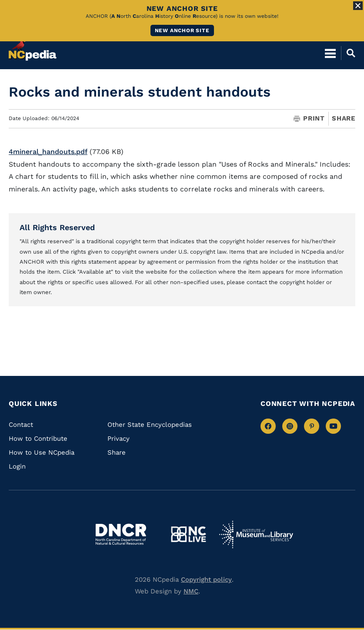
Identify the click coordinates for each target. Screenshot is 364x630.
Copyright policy (206, 580)
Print (309, 119)
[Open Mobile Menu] (330, 52)
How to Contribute (38, 439)
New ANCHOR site (182, 30)
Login (17, 466)
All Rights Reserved (57, 227)
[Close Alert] (358, 6)
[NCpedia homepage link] (33, 48)
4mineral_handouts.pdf (48, 152)
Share (344, 119)
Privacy (119, 439)
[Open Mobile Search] (348, 52)
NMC (191, 591)
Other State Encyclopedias (150, 425)
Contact (21, 425)
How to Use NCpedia (42, 452)
